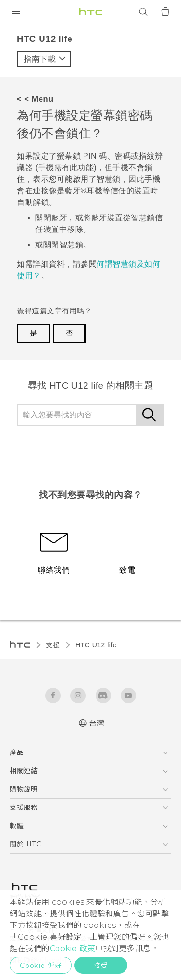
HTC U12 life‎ (96, 645)
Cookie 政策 (73, 948)
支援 (53, 645)
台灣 (97, 723)
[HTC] (91, 12)
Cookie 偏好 (41, 966)
